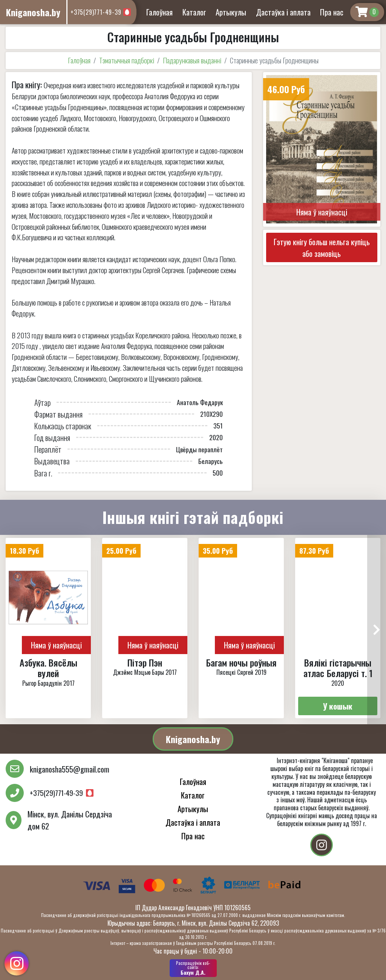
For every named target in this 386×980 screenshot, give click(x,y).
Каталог (194, 12)
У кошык (338, 706)
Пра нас (332, 12)
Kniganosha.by (193, 739)
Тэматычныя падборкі (127, 60)
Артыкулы (231, 12)
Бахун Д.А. (193, 968)
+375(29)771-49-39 (96, 12)
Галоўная (159, 12)
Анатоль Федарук (200, 402)
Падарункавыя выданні (192, 60)
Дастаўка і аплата (283, 12)
